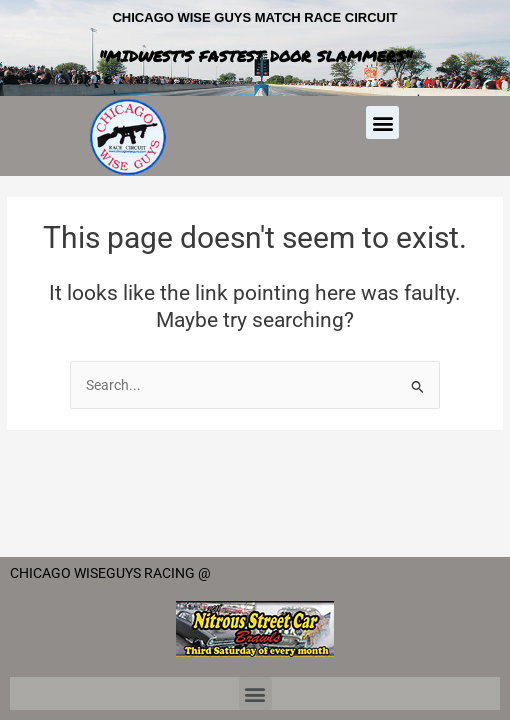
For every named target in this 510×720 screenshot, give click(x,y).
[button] (382, 122)
